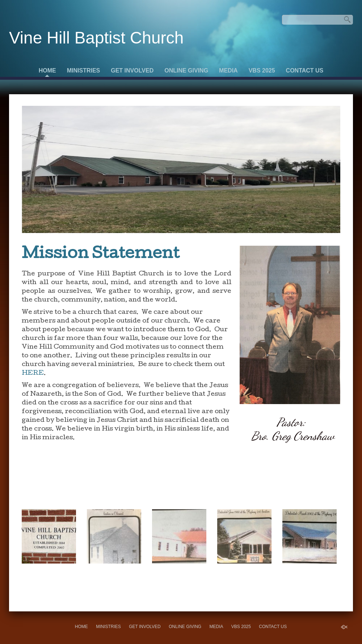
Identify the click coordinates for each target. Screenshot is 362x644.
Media (228, 70)
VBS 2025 (262, 70)
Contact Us (305, 70)
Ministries (84, 70)
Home (47, 70)
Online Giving (186, 70)
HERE (33, 373)
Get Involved (132, 70)
